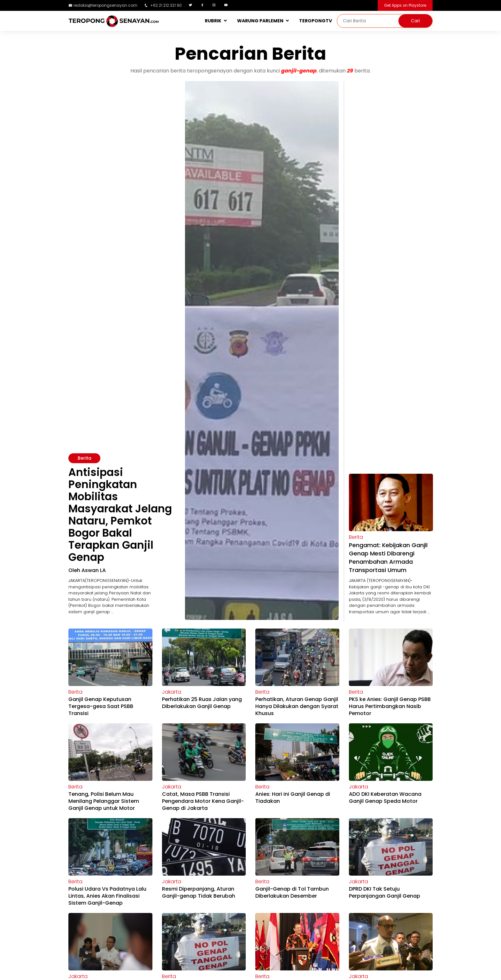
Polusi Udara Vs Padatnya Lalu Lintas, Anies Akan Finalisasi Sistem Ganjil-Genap (107, 896)
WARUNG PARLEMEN (260, 21)
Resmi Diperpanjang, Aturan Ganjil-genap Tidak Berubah (199, 892)
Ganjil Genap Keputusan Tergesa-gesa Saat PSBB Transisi (101, 706)
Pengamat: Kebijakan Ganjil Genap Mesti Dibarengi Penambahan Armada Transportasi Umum (388, 558)
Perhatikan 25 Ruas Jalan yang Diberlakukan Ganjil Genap (202, 703)
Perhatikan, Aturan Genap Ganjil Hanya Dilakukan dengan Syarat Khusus (297, 706)
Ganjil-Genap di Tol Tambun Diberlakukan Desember (292, 892)
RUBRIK (213, 21)
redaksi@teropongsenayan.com (105, 5)
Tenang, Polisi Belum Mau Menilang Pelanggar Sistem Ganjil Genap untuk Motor (104, 801)
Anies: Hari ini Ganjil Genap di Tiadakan (293, 798)
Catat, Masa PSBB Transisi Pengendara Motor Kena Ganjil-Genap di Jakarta (203, 801)
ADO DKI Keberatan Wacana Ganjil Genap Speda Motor (385, 798)
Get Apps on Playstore (405, 5)
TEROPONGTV (316, 21)
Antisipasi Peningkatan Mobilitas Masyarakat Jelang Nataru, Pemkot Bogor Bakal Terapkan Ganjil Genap (120, 515)
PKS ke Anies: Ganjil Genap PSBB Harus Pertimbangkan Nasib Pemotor (390, 706)
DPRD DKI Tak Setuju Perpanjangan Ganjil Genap (385, 892)
